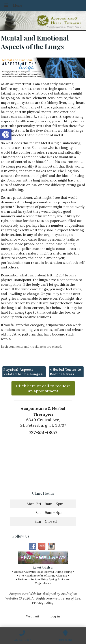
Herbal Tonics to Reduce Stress (65, 372)
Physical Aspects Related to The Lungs (23, 372)
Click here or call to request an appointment (43, 388)
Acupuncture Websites (26, 594)
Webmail (33, 616)
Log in (55, 616)
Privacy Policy (43, 603)
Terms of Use (70, 598)
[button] (6, 135)
